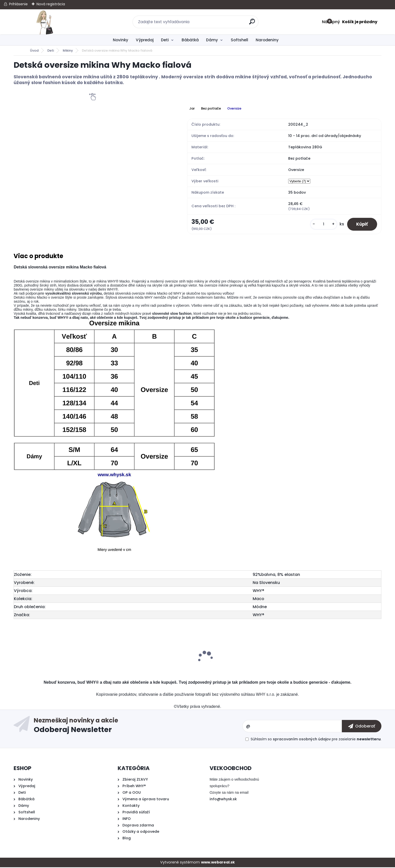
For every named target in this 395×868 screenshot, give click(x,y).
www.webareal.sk (218, 863)
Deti (165, 40)
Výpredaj (145, 40)
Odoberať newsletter (138, 727)
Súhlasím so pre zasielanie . (316, 740)
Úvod (34, 50)
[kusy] (321, 224)
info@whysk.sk (223, 800)
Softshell (239, 40)
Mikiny (68, 50)
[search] (252, 24)
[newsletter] (362, 727)
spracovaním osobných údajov (302, 740)
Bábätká (190, 40)
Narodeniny (267, 40)
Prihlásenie (18, 4)
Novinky (121, 40)
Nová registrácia (51, 4)
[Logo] (44, 22)
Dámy (212, 40)
